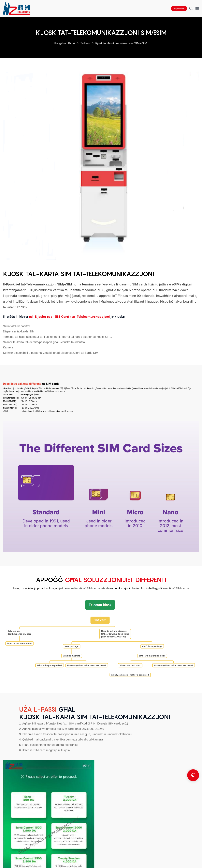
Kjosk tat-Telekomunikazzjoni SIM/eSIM (121, 43)
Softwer (85, 43)
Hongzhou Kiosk (65, 43)
